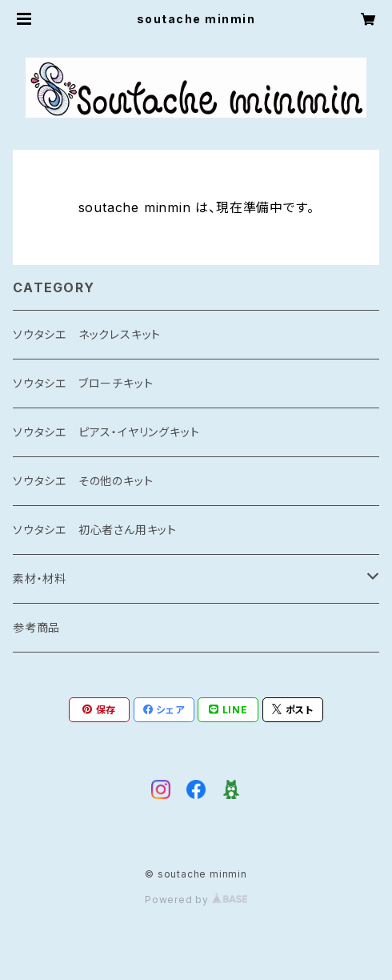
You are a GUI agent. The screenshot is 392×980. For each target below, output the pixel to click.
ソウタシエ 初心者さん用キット (95, 530)
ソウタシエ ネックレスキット (87, 334)
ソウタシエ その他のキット (83, 481)
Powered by (196, 900)
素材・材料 (40, 578)
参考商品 (36, 627)
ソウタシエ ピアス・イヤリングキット (106, 432)
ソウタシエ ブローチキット (83, 383)
